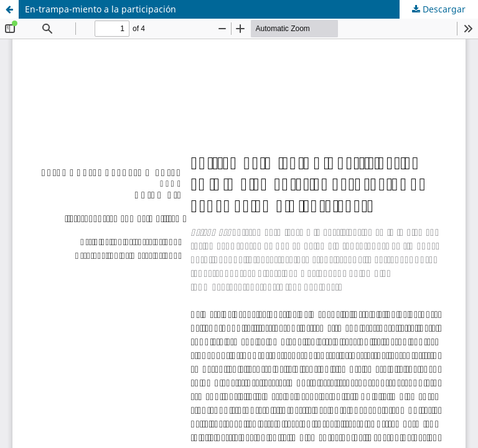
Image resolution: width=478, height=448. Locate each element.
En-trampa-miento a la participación (101, 9)
